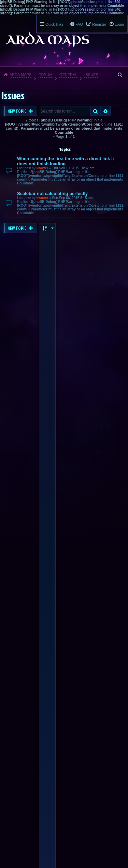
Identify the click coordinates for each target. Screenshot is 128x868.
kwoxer (42, 168)
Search (95, 111)
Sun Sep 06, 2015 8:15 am (72, 198)
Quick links (54, 24)
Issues (91, 75)
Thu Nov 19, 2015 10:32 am (73, 168)
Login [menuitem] (119, 24)
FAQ (79, 24)
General (68, 75)
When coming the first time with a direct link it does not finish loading (66, 161)
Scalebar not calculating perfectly (52, 193)
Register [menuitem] (99, 24)
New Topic (17, 111)
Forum (45, 75)
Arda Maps (20, 75)
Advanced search (106, 111)
